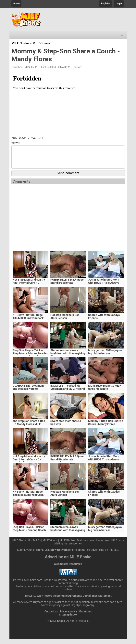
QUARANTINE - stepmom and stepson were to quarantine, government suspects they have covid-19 (30, 395)
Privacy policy (68, 616)
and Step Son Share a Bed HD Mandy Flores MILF (29, 427)
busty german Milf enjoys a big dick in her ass (105, 357)
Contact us (51, 616)
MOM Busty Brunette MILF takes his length (105, 392)
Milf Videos (41, 43)
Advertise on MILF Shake (68, 562)
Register (105, 4)
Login (119, 4)
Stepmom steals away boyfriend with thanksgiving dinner (68, 358)
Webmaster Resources (68, 569)
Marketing (85, 616)
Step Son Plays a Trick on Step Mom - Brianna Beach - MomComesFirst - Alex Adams (30, 360)
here (40, 554)
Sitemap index (68, 619)
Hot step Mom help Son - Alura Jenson (66, 321)
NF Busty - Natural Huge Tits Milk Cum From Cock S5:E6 (28, 323)
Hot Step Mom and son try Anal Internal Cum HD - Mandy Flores (29, 287)
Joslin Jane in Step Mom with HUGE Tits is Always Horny (104, 287)
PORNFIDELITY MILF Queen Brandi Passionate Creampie (68, 287)
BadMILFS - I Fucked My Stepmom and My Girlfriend (68, 392)
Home (16, 4)
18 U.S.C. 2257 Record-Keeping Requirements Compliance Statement (68, 600)
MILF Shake (20, 43)
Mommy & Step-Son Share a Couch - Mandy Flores (106, 427)
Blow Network (59, 554)
